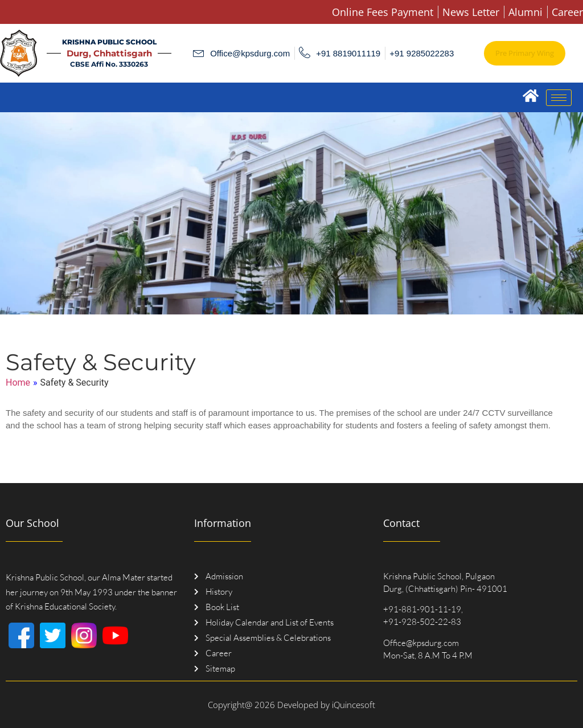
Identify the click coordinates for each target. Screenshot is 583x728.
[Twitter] (53, 635)
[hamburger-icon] (559, 98)
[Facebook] (21, 635)
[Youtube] (115, 635)
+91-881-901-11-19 (422, 609)
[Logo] (19, 53)
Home (18, 383)
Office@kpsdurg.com (421, 643)
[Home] (530, 95)
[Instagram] (84, 635)
